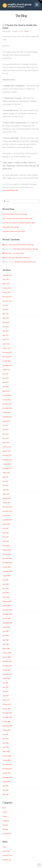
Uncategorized (7, 834)
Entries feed (6, 851)
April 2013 (6, 387)
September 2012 (7, 417)
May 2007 (6, 692)
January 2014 (6, 348)
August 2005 (6, 782)
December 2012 (7, 404)
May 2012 (6, 434)
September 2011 (7, 468)
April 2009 (6, 593)
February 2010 (7, 550)
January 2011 (6, 503)
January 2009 (6, 606)
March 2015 (6, 322)
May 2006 (6, 743)
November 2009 (7, 563)
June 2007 (6, 687)
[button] (37, 5)
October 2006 (7, 722)
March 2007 (6, 700)
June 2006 (6, 739)
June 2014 (6, 331)
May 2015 (6, 314)
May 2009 (6, 588)
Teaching (5, 829)
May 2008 (6, 640)
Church (26, 31)
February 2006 (7, 756)
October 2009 (7, 567)
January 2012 (6, 451)
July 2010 (5, 528)
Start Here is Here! (19, 253)
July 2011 (5, 477)
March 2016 (6, 284)
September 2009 (7, 571)
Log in (4, 847)
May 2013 (6, 382)
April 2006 (6, 747)
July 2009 (5, 580)
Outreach (5, 825)
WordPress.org (7, 860)
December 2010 (7, 507)
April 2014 (6, 340)
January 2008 (6, 657)
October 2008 (7, 619)
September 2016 (7, 275)
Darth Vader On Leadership (11, 227)
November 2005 (7, 769)
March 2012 (6, 443)
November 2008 (7, 614)
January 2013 (6, 400)
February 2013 (7, 395)
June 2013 (6, 378)
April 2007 (6, 696)
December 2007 (7, 661)
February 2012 (7, 447)
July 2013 (5, 374)
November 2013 (7, 357)
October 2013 (7, 361)
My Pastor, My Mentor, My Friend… (20, 258)
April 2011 (6, 490)
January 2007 (6, 709)
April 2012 (6, 438)
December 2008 (7, 610)
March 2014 (6, 344)
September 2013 (7, 365)
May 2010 (6, 537)
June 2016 (6, 280)
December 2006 (7, 713)
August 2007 (6, 679)
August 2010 (6, 524)
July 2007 (5, 683)
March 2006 (6, 752)
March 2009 (6, 597)
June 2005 (6, 790)
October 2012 (7, 413)
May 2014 (6, 335)
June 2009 (6, 584)
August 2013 (6, 370)
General (5, 816)
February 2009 (7, 601)
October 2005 (7, 773)
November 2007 (7, 666)
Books (4, 808)
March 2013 (6, 391)
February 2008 (7, 653)
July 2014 (5, 327)
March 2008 (6, 649)
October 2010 (7, 516)
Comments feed (7, 855)
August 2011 (6, 473)
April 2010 (6, 541)
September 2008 (7, 623)
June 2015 (6, 310)
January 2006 (6, 760)
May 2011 (6, 486)
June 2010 (6, 533)
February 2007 (7, 704)
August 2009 (6, 576)
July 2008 (5, 631)
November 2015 (7, 301)
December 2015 (7, 297)
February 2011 (7, 498)
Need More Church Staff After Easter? (14, 231)
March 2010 (6, 546)
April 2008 (6, 644)
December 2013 (7, 352)
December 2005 (7, 764)
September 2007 (7, 674)
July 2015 (5, 305)
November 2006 (7, 717)
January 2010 (6, 554)
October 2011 (7, 464)
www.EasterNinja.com (10, 190)
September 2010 (7, 520)
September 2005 (7, 777)
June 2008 (6, 636)
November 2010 (7, 511)
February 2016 (7, 288)
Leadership (6, 821)
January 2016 (6, 292)
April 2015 (6, 318)
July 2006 (5, 734)
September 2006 (7, 726)
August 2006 (6, 730)
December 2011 (7, 455)
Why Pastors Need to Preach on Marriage (15, 214)
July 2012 (5, 425)
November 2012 (7, 408)
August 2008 (6, 627)
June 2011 (6, 481)
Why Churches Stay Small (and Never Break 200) (17, 219)
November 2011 (7, 460)
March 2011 (6, 494)
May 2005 (6, 794)
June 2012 (6, 430)
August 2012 (6, 421)
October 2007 (7, 670)
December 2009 (7, 558)
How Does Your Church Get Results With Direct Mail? (19, 223)
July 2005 (5, 786)
